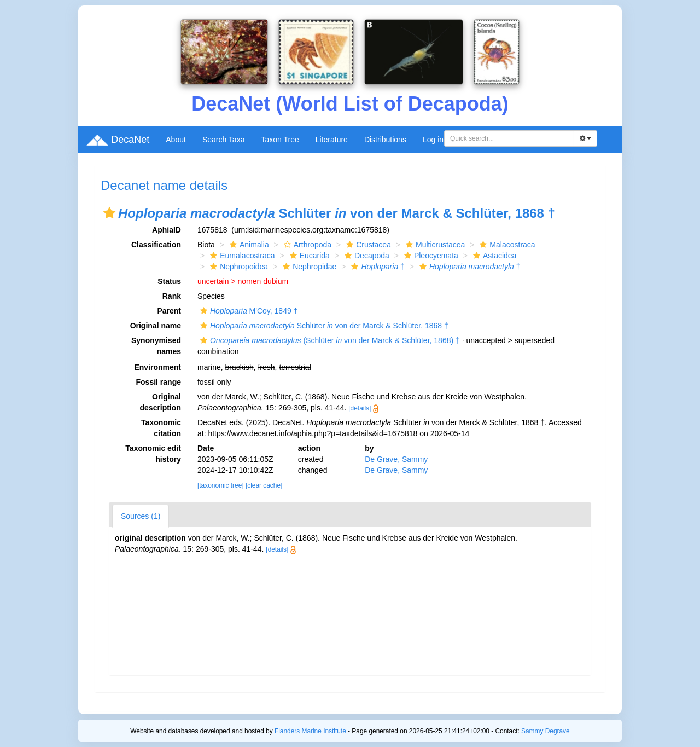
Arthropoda (306, 245)
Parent (169, 311)
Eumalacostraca (241, 256)
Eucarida (308, 256)
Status (169, 281)
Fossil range (159, 382)
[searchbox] (511, 138)
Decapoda (366, 256)
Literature (332, 140)
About (176, 140)
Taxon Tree (280, 140)
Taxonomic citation (161, 428)
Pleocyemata (430, 256)
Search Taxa (224, 140)
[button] (109, 213)
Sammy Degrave (546, 731)
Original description (161, 402)
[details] (360, 408)
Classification (156, 245)
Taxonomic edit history (153, 454)
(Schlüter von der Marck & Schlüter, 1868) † (329, 340)
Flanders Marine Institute (310, 731)
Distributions (385, 140)
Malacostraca (506, 245)
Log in (433, 140)
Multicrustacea (434, 245)
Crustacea (367, 245)
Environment (157, 367)
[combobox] (509, 138)
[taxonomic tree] (221, 485)
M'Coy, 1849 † (247, 311)
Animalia (248, 245)
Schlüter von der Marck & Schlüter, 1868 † (323, 326)
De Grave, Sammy (396, 459)
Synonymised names (156, 346)
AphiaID (167, 230)
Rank (172, 296)
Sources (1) (141, 516)
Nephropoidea (238, 267)
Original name (156, 326)
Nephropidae (308, 267)
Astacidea (493, 256)
